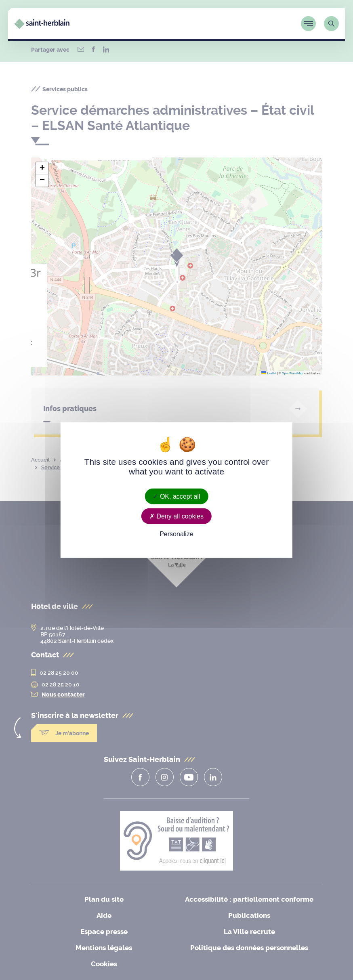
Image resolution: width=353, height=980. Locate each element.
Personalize (176, 534)
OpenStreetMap (293, 373)
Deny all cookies (176, 516)
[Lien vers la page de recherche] (331, 24)
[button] (42, 168)
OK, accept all (176, 496)
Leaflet (269, 373)
